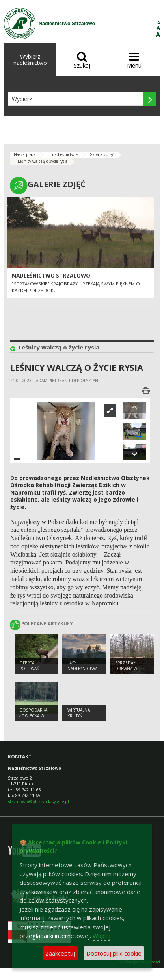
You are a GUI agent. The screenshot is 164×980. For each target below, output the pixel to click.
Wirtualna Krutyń (79, 713)
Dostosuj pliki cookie (114, 953)
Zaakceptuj (60, 953)
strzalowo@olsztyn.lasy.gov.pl (38, 801)
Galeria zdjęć (102, 154)
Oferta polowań (30, 666)
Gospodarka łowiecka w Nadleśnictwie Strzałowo (35, 719)
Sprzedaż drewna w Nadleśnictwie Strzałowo (131, 671)
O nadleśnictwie (62, 154)
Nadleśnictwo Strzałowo (51, 276)
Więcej (102, 936)
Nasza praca (25, 154)
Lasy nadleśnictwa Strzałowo (82, 668)
